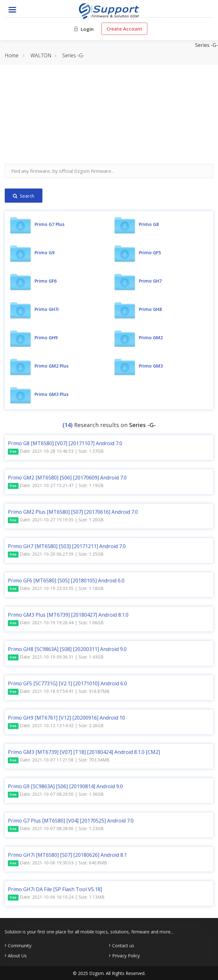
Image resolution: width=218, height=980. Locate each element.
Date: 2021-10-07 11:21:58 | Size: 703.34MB (59, 762)
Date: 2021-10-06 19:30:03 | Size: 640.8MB (57, 865)
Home (12, 55)
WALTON (41, 55)
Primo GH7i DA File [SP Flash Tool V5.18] (55, 891)
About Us (17, 956)
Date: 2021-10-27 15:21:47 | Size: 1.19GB (56, 488)
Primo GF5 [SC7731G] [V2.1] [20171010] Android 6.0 (67, 685)
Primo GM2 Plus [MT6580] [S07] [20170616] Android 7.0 (73, 514)
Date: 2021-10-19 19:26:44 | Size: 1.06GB (56, 625)
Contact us (123, 946)
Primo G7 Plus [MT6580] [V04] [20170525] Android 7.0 (71, 823)
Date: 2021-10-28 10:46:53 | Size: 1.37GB (56, 453)
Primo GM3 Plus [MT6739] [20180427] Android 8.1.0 (68, 617)
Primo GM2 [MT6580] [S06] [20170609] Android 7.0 (67, 480)
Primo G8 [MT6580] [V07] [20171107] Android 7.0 (65, 445)
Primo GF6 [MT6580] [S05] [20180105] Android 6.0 (66, 583)
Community (20, 946)
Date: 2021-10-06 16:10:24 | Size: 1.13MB (56, 899)
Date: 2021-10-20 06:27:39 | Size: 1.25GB (56, 556)
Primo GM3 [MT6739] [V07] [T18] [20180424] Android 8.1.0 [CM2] (84, 754)
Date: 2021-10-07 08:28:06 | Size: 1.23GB (56, 831)
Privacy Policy (126, 956)
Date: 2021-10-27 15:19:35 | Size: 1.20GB (56, 522)
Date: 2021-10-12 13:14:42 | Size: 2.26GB (56, 728)
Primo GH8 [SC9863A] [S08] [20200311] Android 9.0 (67, 651)
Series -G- (73, 55)
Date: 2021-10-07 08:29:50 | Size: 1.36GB (56, 796)
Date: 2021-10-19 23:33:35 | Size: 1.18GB (56, 591)
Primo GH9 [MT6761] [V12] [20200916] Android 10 (66, 720)
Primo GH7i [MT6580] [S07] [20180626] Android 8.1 (67, 857)
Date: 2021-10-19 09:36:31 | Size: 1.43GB (56, 659)
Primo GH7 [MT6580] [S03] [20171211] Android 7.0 (67, 548)
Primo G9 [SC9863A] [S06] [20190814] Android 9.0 (65, 788)
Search (24, 196)
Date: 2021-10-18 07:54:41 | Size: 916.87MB (59, 693)
